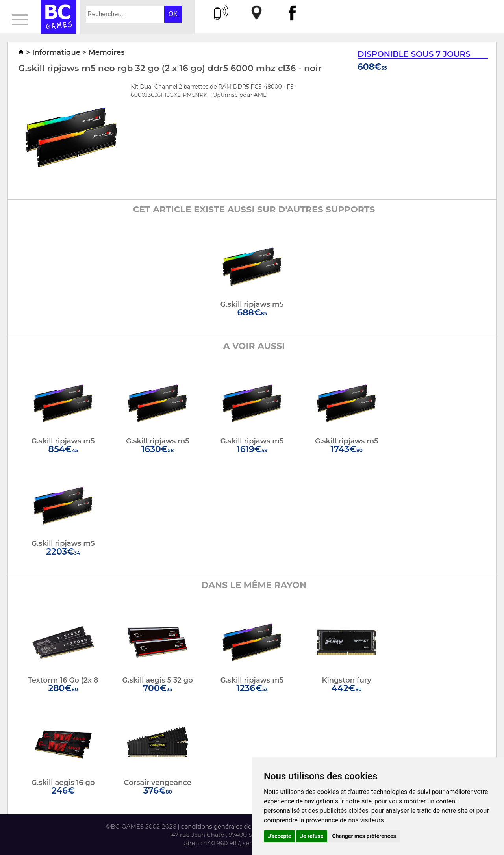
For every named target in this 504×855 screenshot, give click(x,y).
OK (173, 14)
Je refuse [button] (312, 836)
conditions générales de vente (225, 826)
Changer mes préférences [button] (364, 836)
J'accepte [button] (280, 836)
